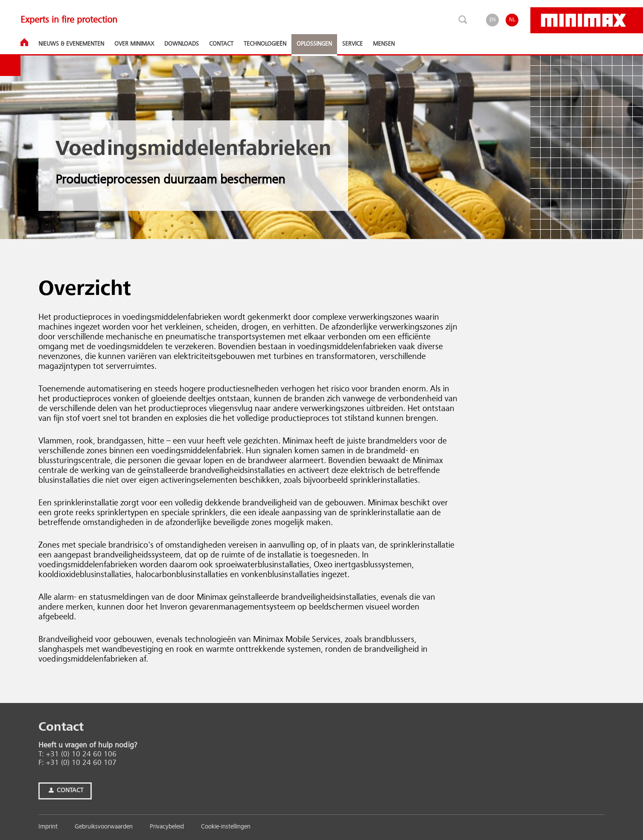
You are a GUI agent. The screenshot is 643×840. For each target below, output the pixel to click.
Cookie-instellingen (226, 827)
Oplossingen (314, 44)
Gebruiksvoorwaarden (104, 827)
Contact (65, 791)
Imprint (48, 827)
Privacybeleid (167, 827)
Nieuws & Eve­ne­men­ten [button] (71, 44)
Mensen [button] (384, 44)
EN (493, 20)
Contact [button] (221, 44)
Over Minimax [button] (134, 44)
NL (512, 20)
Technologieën (265, 44)
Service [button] (352, 44)
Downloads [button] (182, 44)
